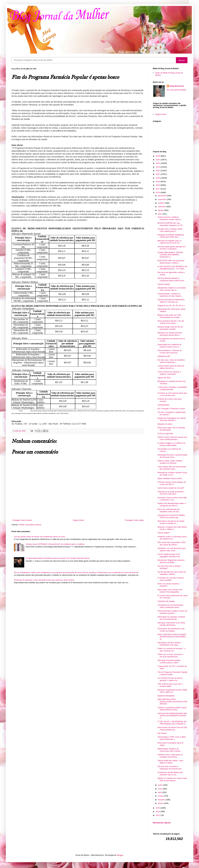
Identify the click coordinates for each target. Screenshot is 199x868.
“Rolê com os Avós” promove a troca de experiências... (170, 656)
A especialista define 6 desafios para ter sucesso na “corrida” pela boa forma (58, 558)
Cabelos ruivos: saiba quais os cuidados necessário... (170, 756)
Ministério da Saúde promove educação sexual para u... (170, 334)
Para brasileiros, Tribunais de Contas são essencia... (170, 352)
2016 (158, 192)
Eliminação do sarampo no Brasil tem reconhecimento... (171, 618)
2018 (158, 185)
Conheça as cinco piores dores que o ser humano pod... (172, 394)
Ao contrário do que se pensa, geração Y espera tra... (170, 679)
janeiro (161, 803)
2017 (158, 189)
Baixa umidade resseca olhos (170, 478)
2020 (158, 178)
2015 (158, 808)
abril (160, 792)
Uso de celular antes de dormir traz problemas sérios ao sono (39, 537)
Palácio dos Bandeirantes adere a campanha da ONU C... (172, 504)
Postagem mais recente (22, 520)
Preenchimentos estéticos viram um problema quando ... (172, 612)
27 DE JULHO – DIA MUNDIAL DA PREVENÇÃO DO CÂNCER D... (172, 723)
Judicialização (163, 405)
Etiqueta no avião (165, 424)
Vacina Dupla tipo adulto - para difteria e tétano (170, 762)
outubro (162, 203)
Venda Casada (164, 284)
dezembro (162, 196)
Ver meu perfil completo (177, 90)
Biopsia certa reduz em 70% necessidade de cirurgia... (169, 316)
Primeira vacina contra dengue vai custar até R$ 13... (172, 483)
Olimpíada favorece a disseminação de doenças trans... (172, 456)
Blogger (120, 855)
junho (161, 785)
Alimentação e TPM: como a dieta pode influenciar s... (172, 738)
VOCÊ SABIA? (164, 533)
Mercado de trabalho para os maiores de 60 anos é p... (169, 242)
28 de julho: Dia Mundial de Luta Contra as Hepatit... (171, 630)
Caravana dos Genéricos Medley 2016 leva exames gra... (171, 516)
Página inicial (79, 520)
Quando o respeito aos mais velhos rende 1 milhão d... (172, 528)
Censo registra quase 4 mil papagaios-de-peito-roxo (169, 555)
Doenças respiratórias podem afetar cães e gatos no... (172, 691)
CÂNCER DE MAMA (166, 601)
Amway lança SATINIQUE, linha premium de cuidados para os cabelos (55, 544)
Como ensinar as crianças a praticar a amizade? (169, 373)
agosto (161, 210)
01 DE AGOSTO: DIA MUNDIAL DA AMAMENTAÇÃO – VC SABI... (172, 268)
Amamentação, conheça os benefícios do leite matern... (170, 295)
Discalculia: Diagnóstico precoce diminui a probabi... (171, 561)
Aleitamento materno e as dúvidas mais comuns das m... (172, 289)
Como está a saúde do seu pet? (171, 488)
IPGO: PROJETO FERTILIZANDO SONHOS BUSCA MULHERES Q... (172, 637)
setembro (162, 207)
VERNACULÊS (164, 356)
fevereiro (162, 800)
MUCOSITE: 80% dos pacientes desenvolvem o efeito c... (171, 262)
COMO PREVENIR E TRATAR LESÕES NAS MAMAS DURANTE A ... (170, 255)
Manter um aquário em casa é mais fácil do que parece (172, 779)
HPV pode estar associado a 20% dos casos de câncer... (171, 544)
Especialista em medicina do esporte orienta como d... (169, 346)
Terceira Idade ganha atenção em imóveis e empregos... (171, 248)
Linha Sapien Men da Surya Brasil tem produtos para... (172, 468)
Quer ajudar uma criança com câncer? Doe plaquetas (170, 591)
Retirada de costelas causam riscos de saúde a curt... (172, 474)
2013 (158, 815)
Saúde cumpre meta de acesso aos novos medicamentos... (172, 438)
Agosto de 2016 (164, 378)
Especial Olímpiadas (166, 696)
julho (160, 214)
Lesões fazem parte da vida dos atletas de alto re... (171, 367)
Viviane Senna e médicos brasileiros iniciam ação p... (170, 218)
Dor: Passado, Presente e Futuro (171, 409)
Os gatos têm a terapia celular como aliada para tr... (170, 230)
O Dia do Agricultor (165, 433)
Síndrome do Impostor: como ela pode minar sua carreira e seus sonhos (44, 580)
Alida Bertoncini (177, 86)
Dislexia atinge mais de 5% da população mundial (170, 328)
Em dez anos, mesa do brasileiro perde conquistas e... (171, 361)
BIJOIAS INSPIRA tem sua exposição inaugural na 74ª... (171, 224)
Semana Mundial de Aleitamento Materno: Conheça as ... (171, 301)
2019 (158, 182)
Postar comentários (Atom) (30, 525)
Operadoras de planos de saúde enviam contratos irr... (171, 522)
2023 (158, 167)
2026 (158, 156)
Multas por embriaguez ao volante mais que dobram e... (172, 419)
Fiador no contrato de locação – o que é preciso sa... (171, 650)
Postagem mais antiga (134, 520)
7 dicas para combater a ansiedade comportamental (172, 388)
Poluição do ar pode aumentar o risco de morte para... (171, 493)
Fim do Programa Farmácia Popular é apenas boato (172, 673)
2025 (158, 160)
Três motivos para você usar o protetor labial (170, 685)
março (161, 796)
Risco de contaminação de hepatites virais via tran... (169, 510)
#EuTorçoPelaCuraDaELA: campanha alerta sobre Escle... (171, 279)
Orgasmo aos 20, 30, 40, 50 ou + (171, 305)
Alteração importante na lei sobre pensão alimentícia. (171, 624)
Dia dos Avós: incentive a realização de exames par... (170, 768)
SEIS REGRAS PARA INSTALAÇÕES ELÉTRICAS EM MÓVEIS (172, 702)
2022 (158, 171)
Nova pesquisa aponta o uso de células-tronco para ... (171, 322)
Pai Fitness (162, 733)
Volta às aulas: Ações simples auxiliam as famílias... (170, 462)
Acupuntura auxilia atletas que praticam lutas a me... (170, 773)
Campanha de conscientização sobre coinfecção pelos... (170, 606)
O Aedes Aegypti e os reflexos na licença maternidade (171, 444)
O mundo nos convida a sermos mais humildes (171, 579)
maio (160, 789)
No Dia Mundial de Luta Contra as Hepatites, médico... (172, 573)
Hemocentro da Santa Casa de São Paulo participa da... (172, 729)
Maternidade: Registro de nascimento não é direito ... (170, 750)
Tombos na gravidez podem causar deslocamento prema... (172, 709)
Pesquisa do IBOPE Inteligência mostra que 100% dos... (171, 236)
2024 (158, 163)
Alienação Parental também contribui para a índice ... (169, 661)
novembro (162, 199)
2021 (158, 174)
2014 (158, 811)
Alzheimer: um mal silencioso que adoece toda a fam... (171, 549)
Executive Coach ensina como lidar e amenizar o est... (172, 499)
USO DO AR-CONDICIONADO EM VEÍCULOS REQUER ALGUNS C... (172, 716)
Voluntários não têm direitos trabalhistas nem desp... (169, 644)
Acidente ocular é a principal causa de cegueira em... (172, 538)
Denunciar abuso (162, 823)
